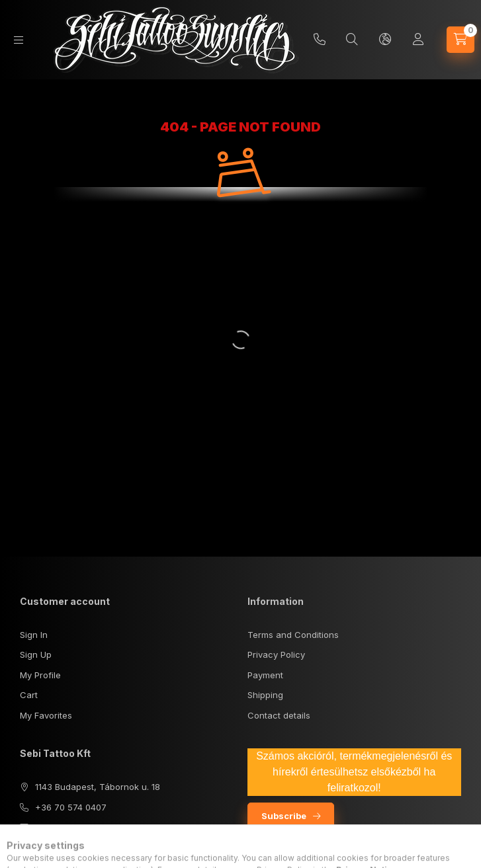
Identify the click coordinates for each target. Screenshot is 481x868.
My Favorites (46, 715)
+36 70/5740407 (320, 40)
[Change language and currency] (385, 40)
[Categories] (19, 40)
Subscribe (284, 816)
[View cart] (460, 40)
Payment (265, 675)
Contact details (279, 715)
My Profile (40, 675)
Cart (29, 695)
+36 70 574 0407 (71, 807)
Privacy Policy (276, 654)
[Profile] (418, 40)
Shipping (265, 695)
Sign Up (36, 654)
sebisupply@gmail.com (82, 827)
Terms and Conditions (293, 635)
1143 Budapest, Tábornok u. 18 (98, 787)
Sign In (34, 635)
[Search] (352, 40)
